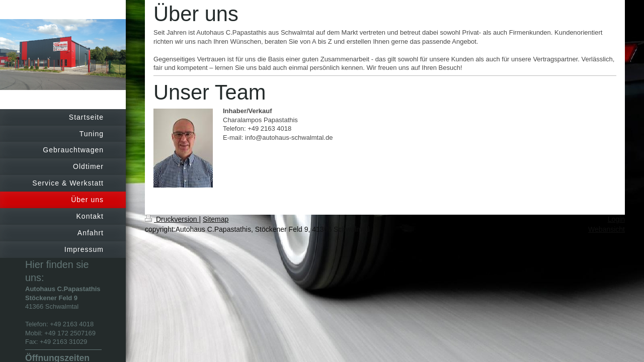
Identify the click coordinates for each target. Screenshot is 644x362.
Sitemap (216, 219)
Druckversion (172, 219)
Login (616, 219)
